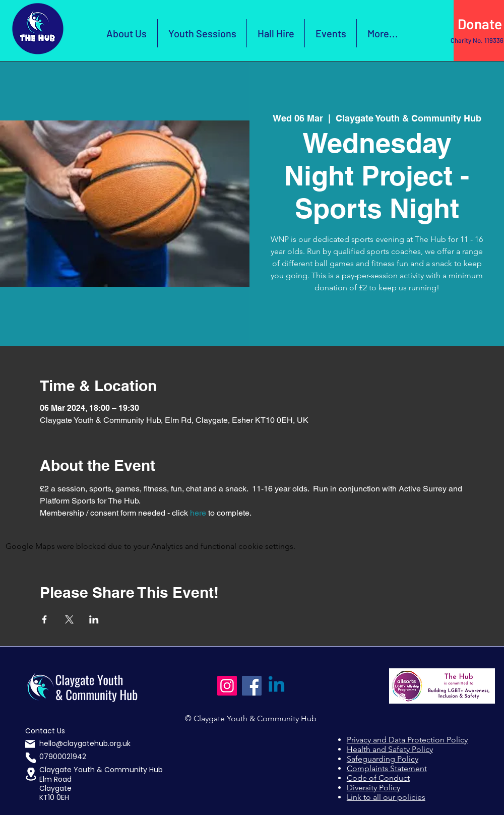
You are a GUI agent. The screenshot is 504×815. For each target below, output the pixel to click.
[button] (31, 774)
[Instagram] (227, 686)
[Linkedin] (276, 686)
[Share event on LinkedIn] (94, 619)
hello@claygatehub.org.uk (85, 743)
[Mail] (30, 744)
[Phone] (31, 758)
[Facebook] (252, 686)
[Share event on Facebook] (45, 619)
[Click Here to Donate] (479, 24)
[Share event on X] (69, 619)
